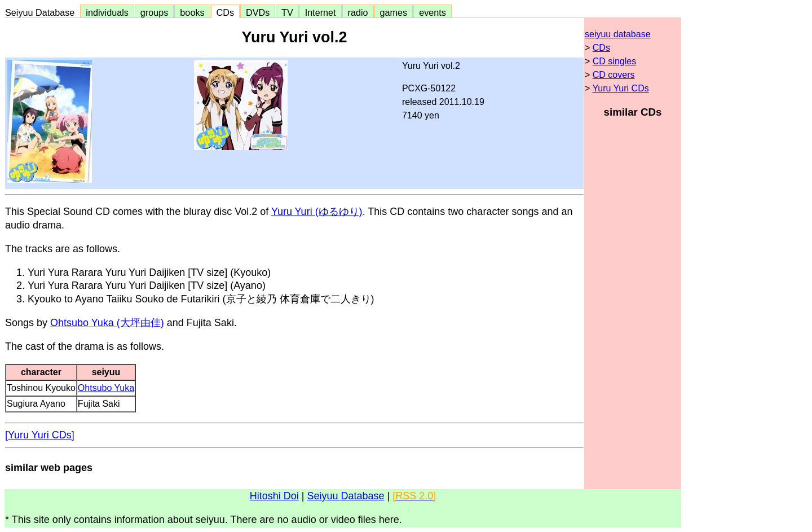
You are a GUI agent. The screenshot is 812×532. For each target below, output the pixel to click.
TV (287, 12)
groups (155, 12)
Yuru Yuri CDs (621, 88)
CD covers (614, 75)
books (192, 12)
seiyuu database (618, 34)
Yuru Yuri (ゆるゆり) (317, 212)
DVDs (258, 12)
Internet (321, 12)
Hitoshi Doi (274, 496)
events (433, 12)
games (394, 12)
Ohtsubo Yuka (106, 388)
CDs (225, 12)
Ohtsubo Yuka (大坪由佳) (107, 323)
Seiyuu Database (42, 12)
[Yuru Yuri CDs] (40, 435)
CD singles (614, 61)
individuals (107, 12)
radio (358, 12)
